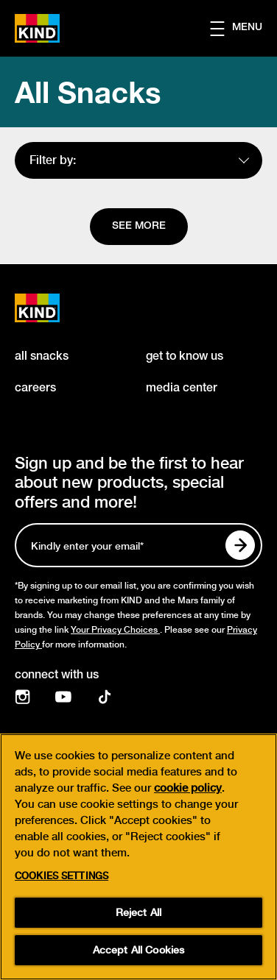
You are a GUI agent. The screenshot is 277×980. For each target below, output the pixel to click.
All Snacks (88, 92)
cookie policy (188, 788)
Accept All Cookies (139, 950)
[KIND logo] (53, 308)
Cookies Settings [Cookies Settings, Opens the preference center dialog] (62, 876)
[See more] (139, 227)
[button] (243, 29)
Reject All (138, 912)
